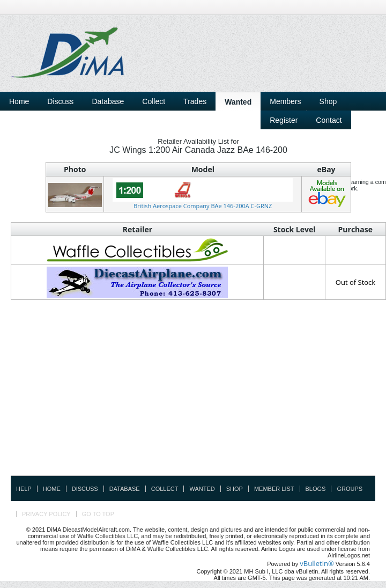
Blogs (316, 489)
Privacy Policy (46, 514)
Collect (165, 489)
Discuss (60, 101)
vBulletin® (317, 563)
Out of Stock (355, 282)
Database (125, 489)
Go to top (98, 514)
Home (19, 101)
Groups (350, 489)
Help (24, 489)
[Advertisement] (273, 104)
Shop (235, 489)
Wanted (202, 489)
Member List (274, 489)
